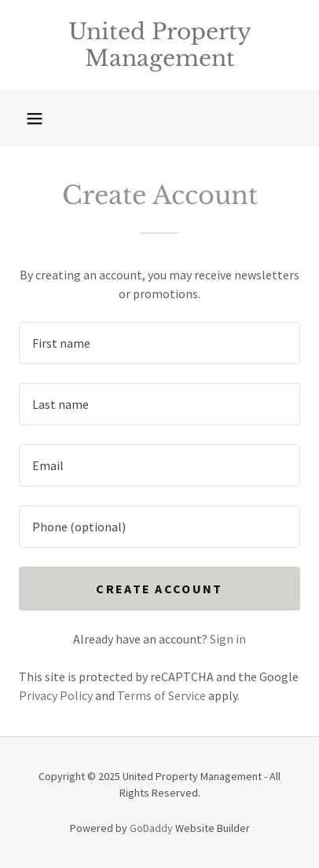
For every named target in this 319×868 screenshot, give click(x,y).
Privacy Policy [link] (56, 695)
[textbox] (159, 343)
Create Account (159, 589)
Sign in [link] (228, 639)
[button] (35, 119)
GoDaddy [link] (151, 828)
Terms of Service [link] (161, 695)
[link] (159, 45)
